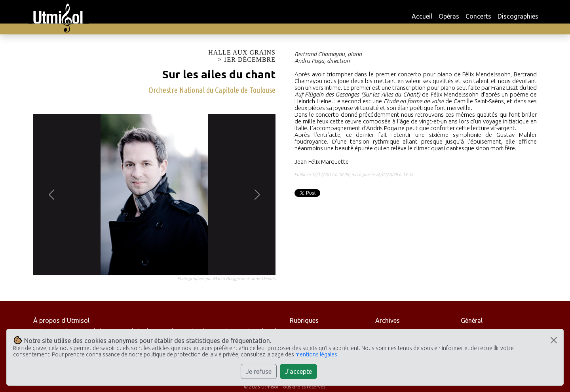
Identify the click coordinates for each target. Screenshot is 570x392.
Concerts (478, 16)
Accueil (422, 16)
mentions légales (316, 354)
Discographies (518, 16)
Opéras (449, 16)
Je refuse (259, 371)
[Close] (554, 340)
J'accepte (298, 371)
